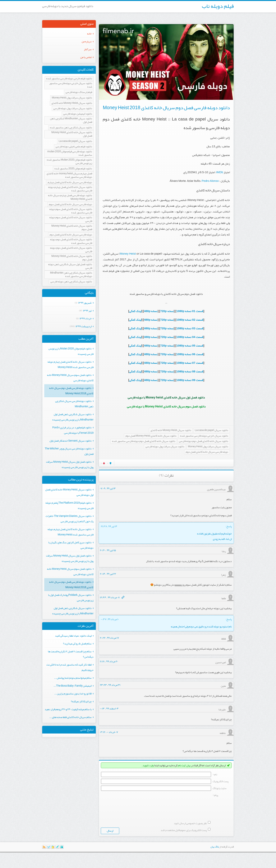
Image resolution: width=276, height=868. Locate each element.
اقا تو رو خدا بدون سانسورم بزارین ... (73, 693)
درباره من (87, 41)
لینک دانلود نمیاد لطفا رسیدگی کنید (73, 636)
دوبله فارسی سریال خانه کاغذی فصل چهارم (70, 182)
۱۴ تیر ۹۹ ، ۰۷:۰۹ (108, 488)
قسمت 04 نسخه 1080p (190, 337)
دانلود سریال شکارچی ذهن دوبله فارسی (71, 282)
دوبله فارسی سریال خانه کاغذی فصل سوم (71, 205)
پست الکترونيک (221, 781)
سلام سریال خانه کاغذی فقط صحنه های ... (70, 717)
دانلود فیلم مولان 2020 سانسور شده (73, 169)
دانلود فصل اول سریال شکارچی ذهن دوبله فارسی (70, 266)
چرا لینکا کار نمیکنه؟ (81, 701)
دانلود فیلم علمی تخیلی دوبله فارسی (74, 147)
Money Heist (128, 254)
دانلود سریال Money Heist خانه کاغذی (171, 430)
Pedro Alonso (210, 181)
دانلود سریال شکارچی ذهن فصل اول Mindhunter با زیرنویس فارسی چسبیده (73, 417)
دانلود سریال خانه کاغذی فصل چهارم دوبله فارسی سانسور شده (70, 189)
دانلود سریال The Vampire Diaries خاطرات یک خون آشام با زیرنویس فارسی (70, 519)
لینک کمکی (135, 311)
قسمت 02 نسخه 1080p (190, 320)
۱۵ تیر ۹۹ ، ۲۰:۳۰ (108, 550)
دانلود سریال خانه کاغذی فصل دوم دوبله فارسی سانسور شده (144, 441)
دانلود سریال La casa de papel (212, 430)
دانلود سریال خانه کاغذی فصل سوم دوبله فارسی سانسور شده (71, 211)
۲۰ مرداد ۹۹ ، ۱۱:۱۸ (109, 661)
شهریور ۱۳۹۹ (85, 303)
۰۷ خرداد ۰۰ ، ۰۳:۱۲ (109, 732)
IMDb (220, 172)
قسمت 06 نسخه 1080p (190, 354)
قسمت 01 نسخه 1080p (190, 311)
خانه (89, 34)
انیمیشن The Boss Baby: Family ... (73, 686)
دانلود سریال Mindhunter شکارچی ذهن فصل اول (71, 120)
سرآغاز (88, 49)
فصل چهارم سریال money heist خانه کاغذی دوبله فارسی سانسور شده (69, 175)
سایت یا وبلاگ (220, 788)
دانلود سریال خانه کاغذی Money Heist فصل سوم (72, 228)
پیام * (215, 795)
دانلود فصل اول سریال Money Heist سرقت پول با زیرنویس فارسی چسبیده (70, 464)
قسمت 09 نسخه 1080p (190, 380)
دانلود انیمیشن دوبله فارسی (78, 114)
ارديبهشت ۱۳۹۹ (84, 326)
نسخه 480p (151, 311)
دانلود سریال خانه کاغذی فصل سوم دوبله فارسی (71, 219)
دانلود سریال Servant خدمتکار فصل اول (71, 441)
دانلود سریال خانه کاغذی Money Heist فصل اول (72, 134)
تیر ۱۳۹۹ (87, 311)
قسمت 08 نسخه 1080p (190, 371)
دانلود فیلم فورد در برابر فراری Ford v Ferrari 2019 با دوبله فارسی (73, 430)
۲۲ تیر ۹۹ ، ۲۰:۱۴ (108, 574)
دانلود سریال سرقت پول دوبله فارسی (165, 447)
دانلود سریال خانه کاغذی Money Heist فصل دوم (151, 436)
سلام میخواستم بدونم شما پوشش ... (73, 678)
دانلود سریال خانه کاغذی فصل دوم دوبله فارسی (204, 441)
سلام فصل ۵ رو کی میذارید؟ (77, 643)
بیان (188, 765)
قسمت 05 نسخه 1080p (190, 346)
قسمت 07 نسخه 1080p (190, 363)
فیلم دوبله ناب (218, 6)
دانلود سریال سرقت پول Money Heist (208, 447)
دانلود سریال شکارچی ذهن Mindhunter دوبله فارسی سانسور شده (71, 275)
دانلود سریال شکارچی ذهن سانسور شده (71, 128)
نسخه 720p (167, 311)
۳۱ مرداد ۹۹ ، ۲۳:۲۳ (110, 685)
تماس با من (86, 57)
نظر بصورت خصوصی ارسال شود (190, 839)
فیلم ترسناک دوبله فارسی (79, 92)
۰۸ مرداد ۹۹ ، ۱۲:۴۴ (110, 597)
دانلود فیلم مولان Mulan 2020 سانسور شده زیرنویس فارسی (69, 162)
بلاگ (217, 862)
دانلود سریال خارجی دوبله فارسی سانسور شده (204, 436)
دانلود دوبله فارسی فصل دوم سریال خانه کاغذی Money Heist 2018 (166, 108)
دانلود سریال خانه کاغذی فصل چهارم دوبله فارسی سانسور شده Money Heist (71, 364)
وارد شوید (148, 765)
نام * (215, 774)
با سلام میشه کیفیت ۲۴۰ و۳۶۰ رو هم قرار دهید (68, 709)
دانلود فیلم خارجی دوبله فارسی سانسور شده (69, 79)
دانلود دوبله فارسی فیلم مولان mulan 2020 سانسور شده (70, 153)
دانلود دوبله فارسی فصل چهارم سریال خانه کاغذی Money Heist (70, 197)
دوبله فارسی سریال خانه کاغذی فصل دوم (207, 452)
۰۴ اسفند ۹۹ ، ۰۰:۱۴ (109, 708)
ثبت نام (182, 765)
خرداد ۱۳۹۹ (86, 318)
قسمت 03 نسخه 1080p (190, 328)
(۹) (161, 475)
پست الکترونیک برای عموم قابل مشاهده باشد (184, 846)
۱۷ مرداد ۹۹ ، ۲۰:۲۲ (109, 638)
